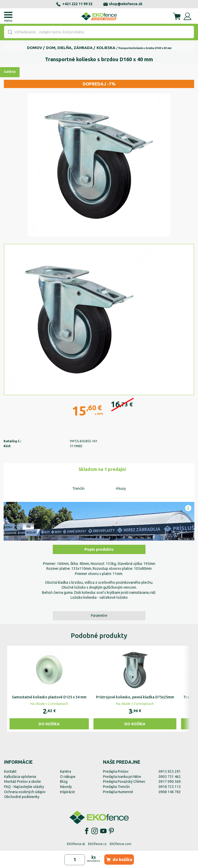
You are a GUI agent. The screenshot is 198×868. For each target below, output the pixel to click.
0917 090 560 (170, 782)
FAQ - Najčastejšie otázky (24, 787)
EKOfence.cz (97, 844)
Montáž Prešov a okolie (23, 782)
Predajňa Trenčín (116, 787)
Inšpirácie (67, 792)
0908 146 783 (170, 792)
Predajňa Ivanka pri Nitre (122, 777)
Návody (66, 787)
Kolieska (106, 48)
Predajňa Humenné (118, 792)
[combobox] (99, 32)
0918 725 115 (170, 787)
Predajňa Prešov (116, 771)
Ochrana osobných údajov (25, 792)
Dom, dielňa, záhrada (69, 48)
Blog (64, 782)
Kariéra (66, 771)
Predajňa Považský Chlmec (124, 782)
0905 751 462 (170, 777)
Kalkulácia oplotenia (20, 777)
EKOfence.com (120, 844)
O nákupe (68, 777)
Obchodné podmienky (22, 797)
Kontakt (10, 771)
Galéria (10, 72)
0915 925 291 (170, 771)
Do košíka (49, 724)
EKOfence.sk (76, 844)
